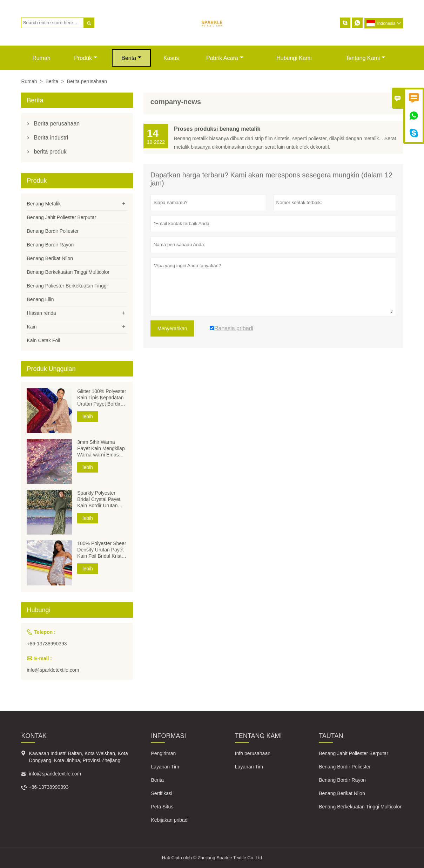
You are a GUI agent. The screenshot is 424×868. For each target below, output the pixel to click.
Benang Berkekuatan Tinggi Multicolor (68, 272)
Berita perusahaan (57, 124)
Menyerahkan (172, 328)
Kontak (34, 736)
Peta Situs (162, 807)
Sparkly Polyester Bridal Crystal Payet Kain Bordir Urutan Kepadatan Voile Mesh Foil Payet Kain (102, 499)
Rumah (41, 58)
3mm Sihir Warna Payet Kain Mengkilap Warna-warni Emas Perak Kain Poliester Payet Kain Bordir (101, 449)
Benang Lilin (40, 299)
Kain (32, 327)
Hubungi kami (294, 58)
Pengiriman (163, 753)
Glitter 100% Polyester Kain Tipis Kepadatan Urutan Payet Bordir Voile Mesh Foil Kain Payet (102, 398)
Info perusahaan (253, 753)
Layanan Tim (165, 767)
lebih (88, 416)
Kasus (171, 58)
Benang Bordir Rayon (50, 245)
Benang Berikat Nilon (50, 258)
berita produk (50, 152)
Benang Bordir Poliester (53, 231)
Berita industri (51, 138)
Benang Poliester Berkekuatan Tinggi (67, 286)
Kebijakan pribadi (170, 820)
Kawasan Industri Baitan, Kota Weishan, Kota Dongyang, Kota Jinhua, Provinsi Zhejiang (78, 757)
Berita (131, 58)
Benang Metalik (44, 204)
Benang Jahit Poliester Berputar (61, 217)
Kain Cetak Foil (43, 340)
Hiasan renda (41, 313)
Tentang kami (365, 58)
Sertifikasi (161, 793)
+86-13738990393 (47, 644)
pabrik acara (225, 58)
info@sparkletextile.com (53, 670)
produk (86, 58)
